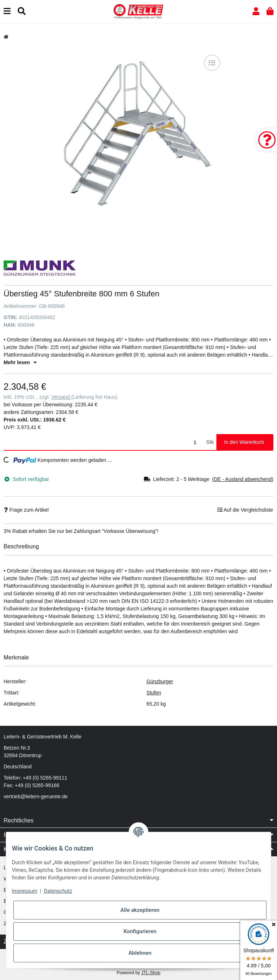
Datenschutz (58, 891)
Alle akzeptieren (140, 910)
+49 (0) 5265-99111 (45, 778)
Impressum (25, 891)
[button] (256, 11)
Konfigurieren (140, 931)
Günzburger (160, 681)
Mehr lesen (20, 362)
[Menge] (104, 442)
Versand (61, 397)
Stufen (154, 693)
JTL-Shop (151, 973)
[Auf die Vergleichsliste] (212, 63)
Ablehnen (140, 953)
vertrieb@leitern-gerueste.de (36, 796)
